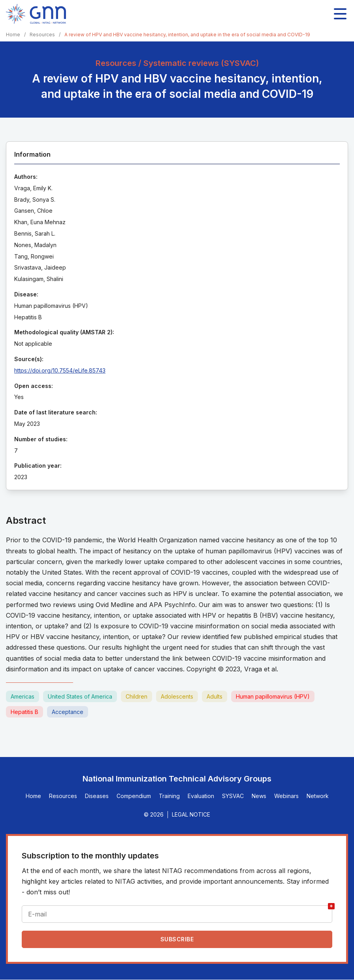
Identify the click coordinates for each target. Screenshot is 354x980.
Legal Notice (191, 814)
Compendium (134, 796)
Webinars (286, 796)
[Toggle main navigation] (340, 14)
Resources (42, 35)
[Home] (36, 14)
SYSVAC (233, 796)
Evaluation (201, 796)
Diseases (97, 796)
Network (318, 796)
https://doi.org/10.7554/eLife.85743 (60, 370)
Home (13, 35)
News (259, 796)
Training (169, 796)
